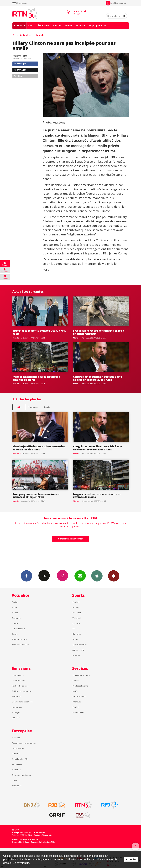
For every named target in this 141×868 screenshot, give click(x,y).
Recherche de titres (21, 686)
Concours (16, 718)
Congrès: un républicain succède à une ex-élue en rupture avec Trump (97, 378)
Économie (16, 618)
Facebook (26, 576)
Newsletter (17, 786)
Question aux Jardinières (23, 702)
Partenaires (17, 764)
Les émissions (18, 675)
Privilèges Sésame (80, 686)
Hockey (76, 607)
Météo (75, 691)
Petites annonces (80, 696)
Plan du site (47, 835)
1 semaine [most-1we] (33, 407)
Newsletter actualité (21, 645)
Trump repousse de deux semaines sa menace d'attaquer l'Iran (36, 496)
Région (15, 602)
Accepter (131, 859)
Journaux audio (18, 629)
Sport (31, 26)
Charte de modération (22, 775)
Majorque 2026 (97, 26)
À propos (16, 738)
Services (81, 26)
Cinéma (76, 680)
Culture (15, 623)
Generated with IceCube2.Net (43, 842)
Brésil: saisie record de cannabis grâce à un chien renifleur (99, 332)
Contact (15, 780)
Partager (20, 64)
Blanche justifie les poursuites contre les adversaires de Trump (39, 448)
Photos (57, 26)
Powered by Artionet (21, 842)
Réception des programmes (24, 743)
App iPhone (97, 576)
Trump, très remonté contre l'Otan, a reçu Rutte (39, 332)
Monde (40, 35)
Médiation (16, 770)
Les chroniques (19, 680)
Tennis (75, 639)
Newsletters (80, 576)
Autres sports (78, 650)
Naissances (17, 696)
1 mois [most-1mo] (47, 407)
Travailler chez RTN (20, 759)
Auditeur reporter (20, 639)
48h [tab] (19, 407)
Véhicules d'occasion (81, 675)
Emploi (76, 707)
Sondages (16, 712)
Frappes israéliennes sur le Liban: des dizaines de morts (36, 378)
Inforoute (77, 702)
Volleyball (77, 618)
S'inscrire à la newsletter (71, 539)
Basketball (77, 613)
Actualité (19, 26)
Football (76, 602)
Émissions (44, 26)
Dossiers (16, 634)
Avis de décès (78, 712)
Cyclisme (76, 623)
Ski (74, 629)
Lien (18, 76)
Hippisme (77, 634)
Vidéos (68, 26)
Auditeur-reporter (116, 3)
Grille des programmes (22, 691)
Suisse (15, 607)
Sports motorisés (80, 645)
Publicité (16, 754)
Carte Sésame (18, 748)
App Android (114, 576)
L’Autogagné (17, 707)
